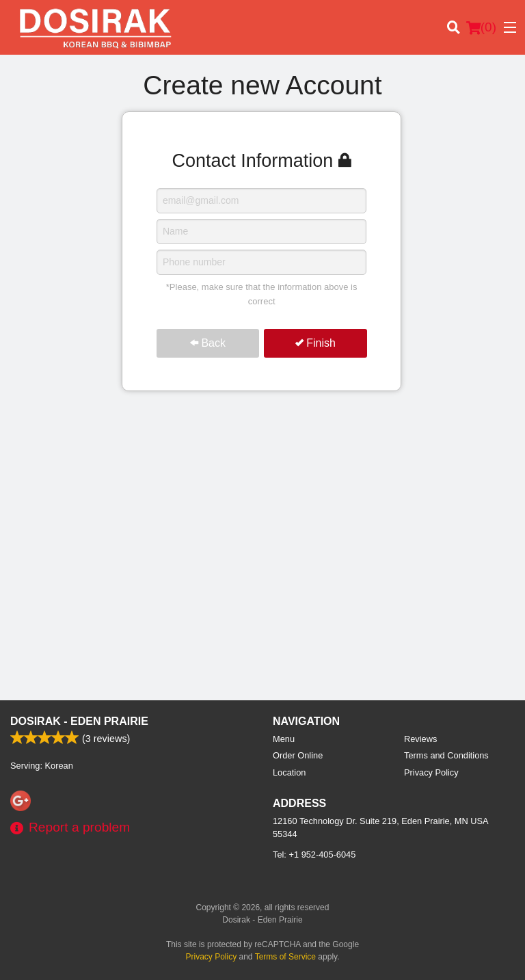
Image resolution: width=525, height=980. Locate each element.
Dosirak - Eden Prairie (79, 721)
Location (289, 772)
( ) (481, 27)
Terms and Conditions (446, 755)
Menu (284, 739)
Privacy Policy (431, 772)
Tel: (314, 855)
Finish (315, 343)
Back (208, 343)
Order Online (298, 755)
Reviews (420, 739)
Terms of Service (285, 957)
